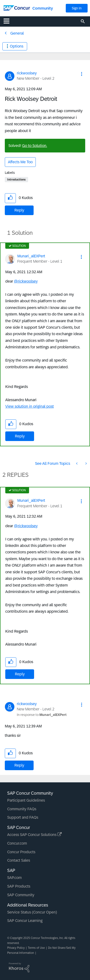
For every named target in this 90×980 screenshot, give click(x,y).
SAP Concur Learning (25, 921)
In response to (42, 715)
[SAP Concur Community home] (17, 8)
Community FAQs (22, 809)
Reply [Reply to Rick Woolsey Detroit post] (19, 210)
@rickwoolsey (26, 281)
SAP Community (21, 895)
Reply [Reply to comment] (20, 436)
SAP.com (14, 878)
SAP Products (19, 886)
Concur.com (17, 843)
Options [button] (17, 46)
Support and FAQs (23, 817)
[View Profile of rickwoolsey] (27, 73)
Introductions (16, 180)
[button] (82, 74)
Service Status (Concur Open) (32, 912)
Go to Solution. (35, 146)
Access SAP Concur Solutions (34, 835)
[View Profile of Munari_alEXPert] (31, 256)
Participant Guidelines (26, 800)
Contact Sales (19, 860)
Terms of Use (36, 948)
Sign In (77, 8)
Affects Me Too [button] (20, 162)
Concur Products (21, 852)
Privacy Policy (16, 948)
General (17, 33)
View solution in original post (30, 406)
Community (43, 8)
